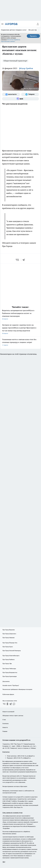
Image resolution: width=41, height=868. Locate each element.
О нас (4, 720)
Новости (5, 727)
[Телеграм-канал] (30, 94)
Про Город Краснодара (10, 676)
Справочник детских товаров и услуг (14, 30)
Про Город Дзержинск (9, 634)
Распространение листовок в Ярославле (15, 786)
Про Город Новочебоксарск (11, 656)
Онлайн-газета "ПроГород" (11, 685)
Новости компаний (8, 712)
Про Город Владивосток (10, 672)
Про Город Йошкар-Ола (10, 643)
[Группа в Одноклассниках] (7, 704)
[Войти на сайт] (38, 24)
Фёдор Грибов (26, 68)
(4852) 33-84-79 (18, 758)
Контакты (6, 723)
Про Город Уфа (7, 664)
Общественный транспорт (15, 61)
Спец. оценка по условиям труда (12, 813)
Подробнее (6, 828)
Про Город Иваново (9, 638)
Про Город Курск (8, 647)
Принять (33, 36)
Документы (6, 681)
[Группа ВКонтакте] (11, 94)
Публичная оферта (8, 694)
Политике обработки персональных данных (11, 41)
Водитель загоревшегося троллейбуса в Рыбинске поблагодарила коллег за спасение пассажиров (20, 315)
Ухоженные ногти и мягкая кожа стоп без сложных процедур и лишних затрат (20, 342)
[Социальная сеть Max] (20, 99)
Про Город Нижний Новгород (12, 651)
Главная (5, 731)
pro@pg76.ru (31, 756)
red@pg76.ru (27, 758)
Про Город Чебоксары (9, 669)
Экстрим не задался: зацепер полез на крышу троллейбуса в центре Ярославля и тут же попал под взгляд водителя (20, 329)
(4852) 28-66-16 (22, 756)
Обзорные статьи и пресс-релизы (13, 716)
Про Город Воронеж (9, 630)
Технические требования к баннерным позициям (17, 689)
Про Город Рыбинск (9, 659)
